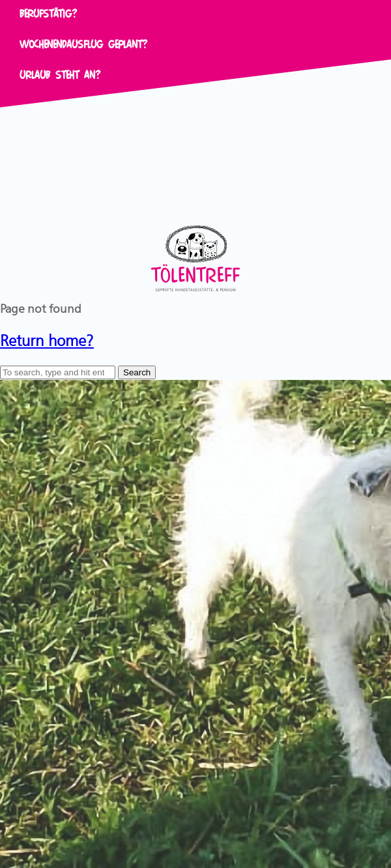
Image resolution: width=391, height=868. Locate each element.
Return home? (47, 338)
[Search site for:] (58, 372)
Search (137, 372)
